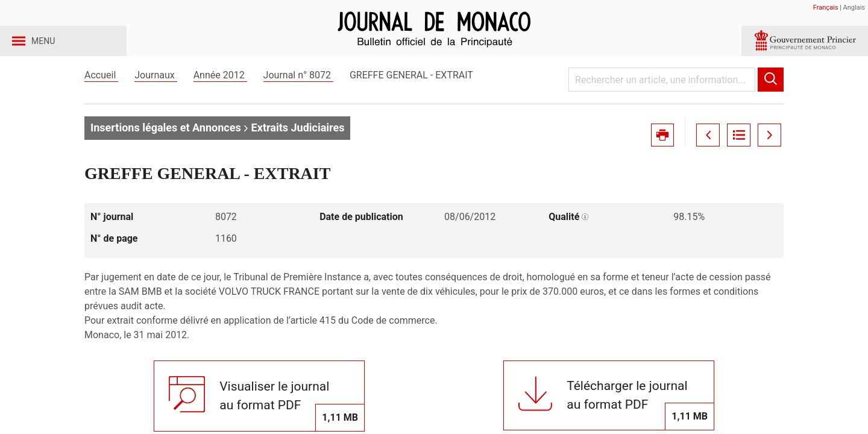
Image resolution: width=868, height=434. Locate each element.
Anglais (854, 8)
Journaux (156, 96)
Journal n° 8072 (298, 96)
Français (826, 8)
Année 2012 (220, 96)
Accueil (101, 96)
